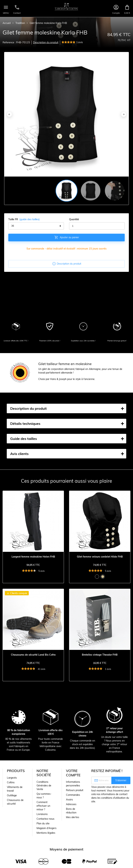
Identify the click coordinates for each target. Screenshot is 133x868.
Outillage (12, 795)
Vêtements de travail (15, 789)
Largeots (12, 778)
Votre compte (73, 773)
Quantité (74, 219)
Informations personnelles (73, 784)
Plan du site (43, 823)
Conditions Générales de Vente (44, 786)
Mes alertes (73, 817)
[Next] (124, 114)
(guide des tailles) (30, 219)
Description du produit (46, 42)
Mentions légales (46, 833)
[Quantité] (97, 226)
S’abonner (121, 780)
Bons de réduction (71, 811)
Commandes (73, 795)
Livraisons (42, 814)
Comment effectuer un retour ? (43, 806)
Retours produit (75, 790)
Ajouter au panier (67, 237)
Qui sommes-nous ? (44, 796)
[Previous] (9, 114)
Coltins (11, 782)
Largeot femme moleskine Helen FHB (33, 557)
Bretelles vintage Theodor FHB (100, 655)
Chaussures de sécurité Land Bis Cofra (33, 655)
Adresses (71, 804)
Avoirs (69, 800)
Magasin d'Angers (46, 828)
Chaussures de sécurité (15, 802)
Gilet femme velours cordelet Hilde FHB (100, 557)
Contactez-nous (45, 819)
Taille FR (24, 219)
